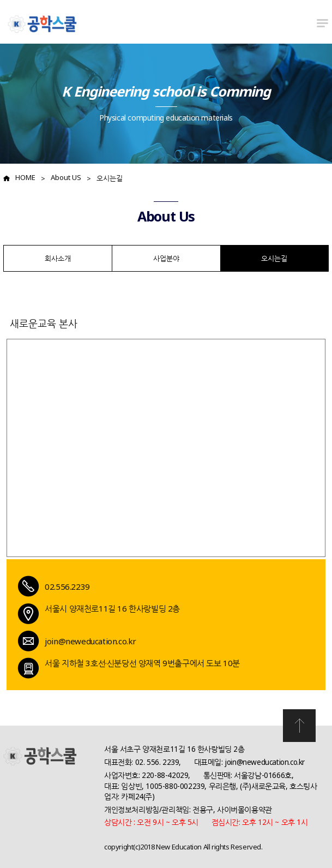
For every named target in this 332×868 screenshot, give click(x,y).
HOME (25, 177)
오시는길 (110, 178)
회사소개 (58, 258)
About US (66, 177)
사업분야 (166, 258)
